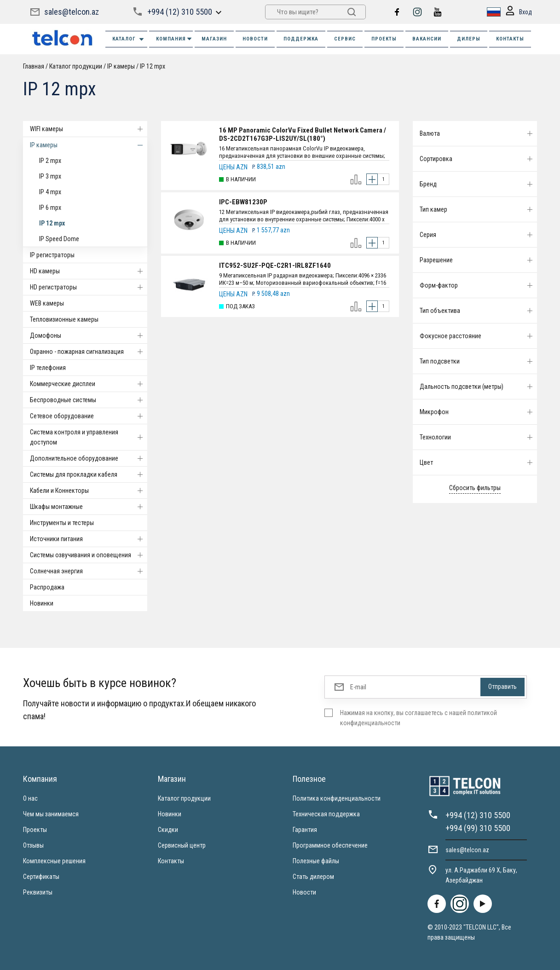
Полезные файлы (316, 861)
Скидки (168, 830)
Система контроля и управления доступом (89, 437)
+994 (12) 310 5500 (180, 12)
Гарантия (305, 830)
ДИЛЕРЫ (469, 39)
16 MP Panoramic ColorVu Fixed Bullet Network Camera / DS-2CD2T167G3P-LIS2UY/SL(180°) (303, 134)
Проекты (35, 830)
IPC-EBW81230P (243, 202)
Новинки (42, 603)
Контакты (171, 861)
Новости (304, 892)
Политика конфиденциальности (337, 798)
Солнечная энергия (89, 571)
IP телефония (48, 368)
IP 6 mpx (50, 208)
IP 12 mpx (153, 66)
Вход (518, 12)
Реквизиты (38, 892)
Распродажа (47, 587)
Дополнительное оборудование (89, 458)
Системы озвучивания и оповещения (89, 555)
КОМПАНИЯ (174, 39)
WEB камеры (47, 303)
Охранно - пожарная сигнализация (89, 352)
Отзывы (33, 845)
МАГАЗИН (214, 39)
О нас (30, 798)
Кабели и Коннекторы (89, 491)
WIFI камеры (89, 129)
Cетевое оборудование (89, 416)
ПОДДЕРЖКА (301, 39)
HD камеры (89, 271)
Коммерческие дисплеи (89, 384)
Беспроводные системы (89, 400)
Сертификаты (41, 877)
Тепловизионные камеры (64, 319)
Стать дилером (313, 877)
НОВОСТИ (255, 39)
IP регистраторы (52, 255)
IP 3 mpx (50, 176)
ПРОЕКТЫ (384, 39)
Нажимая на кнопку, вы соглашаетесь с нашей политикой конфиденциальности (419, 718)
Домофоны (89, 335)
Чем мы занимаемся (51, 814)
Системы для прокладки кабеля (89, 474)
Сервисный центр (182, 845)
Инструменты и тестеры (62, 523)
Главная (34, 66)
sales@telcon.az (72, 12)
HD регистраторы (89, 287)
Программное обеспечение (330, 845)
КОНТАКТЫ (510, 39)
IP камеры (121, 66)
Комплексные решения (54, 861)
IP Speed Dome (59, 239)
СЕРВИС (345, 39)
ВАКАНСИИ (427, 39)
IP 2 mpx (50, 161)
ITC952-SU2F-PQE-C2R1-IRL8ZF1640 (275, 266)
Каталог (129, 39)
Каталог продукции (76, 66)
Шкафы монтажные (89, 507)
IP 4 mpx (50, 192)
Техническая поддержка (326, 814)
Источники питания (89, 539)
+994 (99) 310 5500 (478, 828)
